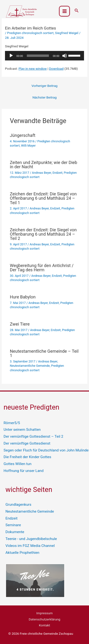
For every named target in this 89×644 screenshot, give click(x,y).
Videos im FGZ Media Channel (30, 546)
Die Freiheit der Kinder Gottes (27, 457)
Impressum (44, 613)
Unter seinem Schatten (22, 430)
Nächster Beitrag (45, 97)
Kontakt (44, 625)
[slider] (38, 56)
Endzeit (57, 173)
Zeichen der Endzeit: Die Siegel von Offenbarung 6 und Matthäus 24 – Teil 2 (43, 234)
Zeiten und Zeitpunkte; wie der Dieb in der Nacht (44, 165)
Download (56, 69)
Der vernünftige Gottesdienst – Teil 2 (33, 436)
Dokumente (15, 532)
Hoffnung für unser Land (23, 471)
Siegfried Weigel (67, 33)
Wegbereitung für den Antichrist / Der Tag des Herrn (42, 268)
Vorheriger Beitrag (45, 86)
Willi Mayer (28, 146)
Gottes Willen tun (17, 464)
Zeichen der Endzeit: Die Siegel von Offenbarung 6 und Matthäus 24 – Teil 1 (43, 198)
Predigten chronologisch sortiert (30, 33)
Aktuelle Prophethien (22, 553)
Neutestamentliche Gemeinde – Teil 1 (44, 353)
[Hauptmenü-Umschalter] (64, 11)
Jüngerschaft (23, 135)
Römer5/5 (12, 423)
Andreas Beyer (42, 173)
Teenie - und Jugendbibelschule (31, 539)
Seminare (13, 525)
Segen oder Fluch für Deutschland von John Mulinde (46, 450)
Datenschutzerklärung (44, 619)
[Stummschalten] (65, 56)
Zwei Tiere (20, 324)
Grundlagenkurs (18, 505)
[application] (44, 56)
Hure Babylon (23, 297)
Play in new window (33, 69)
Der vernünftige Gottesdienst (27, 443)
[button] (77, 11)
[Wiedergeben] (11, 56)
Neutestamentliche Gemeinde (30, 366)
